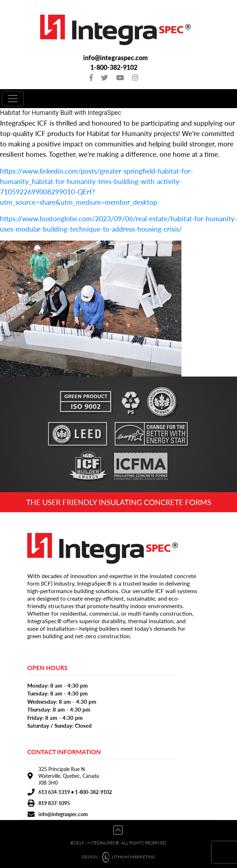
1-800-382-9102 (114, 67)
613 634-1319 (54, 792)
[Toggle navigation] (13, 99)
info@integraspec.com (115, 58)
